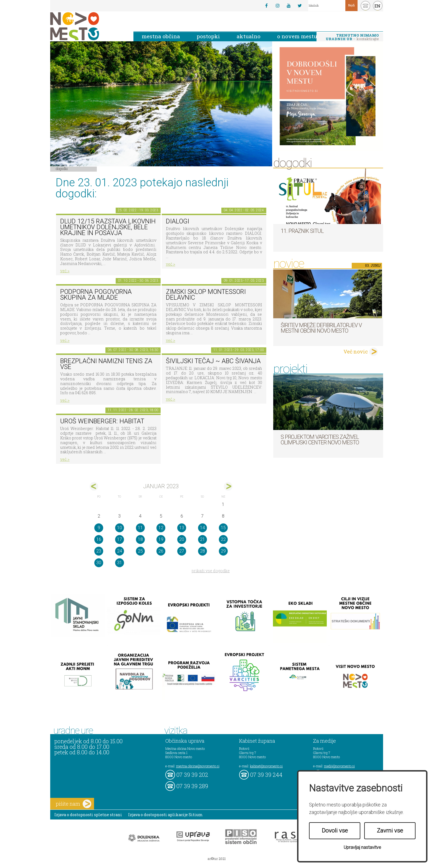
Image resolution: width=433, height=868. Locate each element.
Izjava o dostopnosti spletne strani (88, 815)
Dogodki (62, 169)
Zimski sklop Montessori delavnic (206, 295)
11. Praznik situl (302, 231)
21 (202, 539)
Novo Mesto (88, 26)
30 (99, 563)
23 (99, 551)
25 (140, 551)
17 (120, 539)
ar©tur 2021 (217, 859)
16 (99, 539)
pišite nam (74, 804)
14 (202, 528)
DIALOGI (178, 221)
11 (140, 528)
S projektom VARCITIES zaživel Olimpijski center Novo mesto (320, 440)
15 (223, 528)
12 (161, 528)
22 (223, 539)
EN (378, 6)
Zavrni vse (390, 831)
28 (202, 551)
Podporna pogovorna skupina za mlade (96, 295)
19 (161, 539)
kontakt (365, 6)
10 (120, 528)
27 (182, 551)
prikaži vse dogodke (211, 571)
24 (120, 551)
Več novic (356, 352)
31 (120, 563)
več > (65, 271)
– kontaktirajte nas (352, 37)
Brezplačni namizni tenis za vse (106, 364)
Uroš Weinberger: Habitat (102, 421)
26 (161, 551)
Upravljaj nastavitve (362, 847)
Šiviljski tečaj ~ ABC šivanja (213, 361)
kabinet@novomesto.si (266, 766)
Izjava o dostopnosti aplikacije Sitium (165, 815)
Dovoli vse (335, 831)
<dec (94, 486)
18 (140, 539)
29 (223, 551)
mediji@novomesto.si (339, 766)
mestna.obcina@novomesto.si (198, 766)
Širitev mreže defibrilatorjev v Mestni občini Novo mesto (321, 328)
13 (182, 528)
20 (182, 539)
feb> (228, 486)
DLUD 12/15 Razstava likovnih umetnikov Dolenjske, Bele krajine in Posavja (108, 227)
